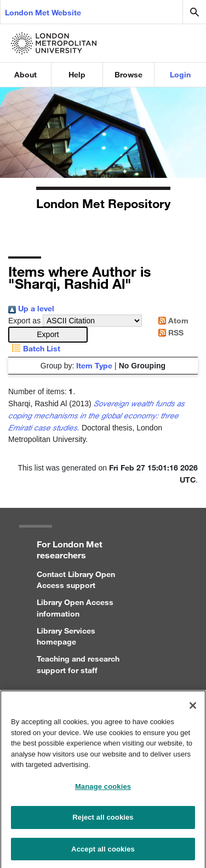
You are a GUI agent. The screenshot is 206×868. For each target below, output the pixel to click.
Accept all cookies (103, 854)
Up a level (31, 308)
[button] (48, 335)
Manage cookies (103, 791)
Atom (171, 320)
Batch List (34, 348)
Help (77, 74)
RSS (169, 332)
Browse (128, 74)
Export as (24, 321)
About (25, 74)
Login (180, 74)
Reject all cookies (103, 822)
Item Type (94, 365)
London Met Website (43, 12)
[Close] (193, 710)
